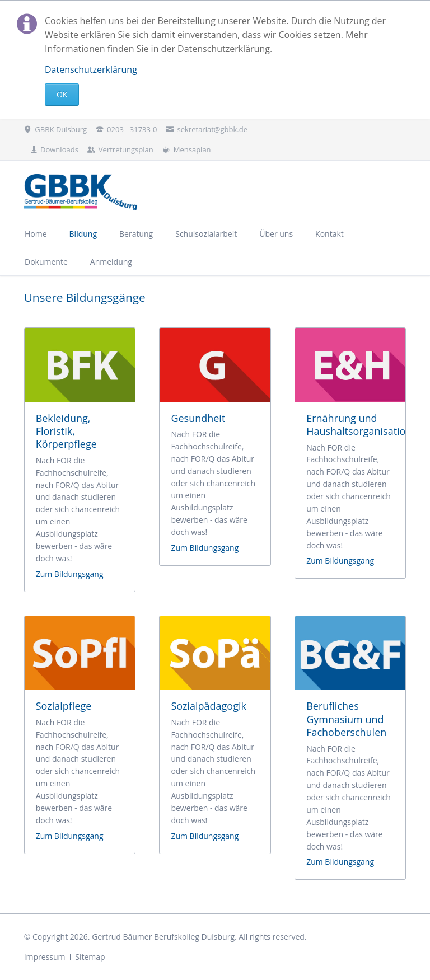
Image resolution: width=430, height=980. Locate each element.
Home (36, 234)
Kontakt (329, 234)
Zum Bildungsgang (70, 574)
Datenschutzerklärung (91, 69)
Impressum (45, 957)
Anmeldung (111, 262)
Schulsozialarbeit (206, 234)
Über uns (276, 234)
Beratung (136, 234)
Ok (62, 94)
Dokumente (46, 262)
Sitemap (90, 957)
